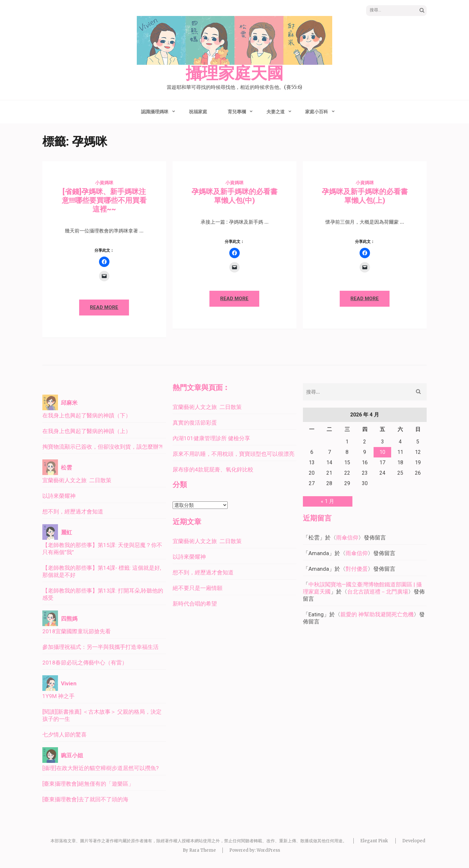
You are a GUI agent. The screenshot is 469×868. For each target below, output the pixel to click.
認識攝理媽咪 (155, 112)
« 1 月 (327, 501)
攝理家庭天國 (234, 74)
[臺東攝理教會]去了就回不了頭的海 (85, 799)
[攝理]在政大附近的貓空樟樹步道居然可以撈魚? (100, 768)
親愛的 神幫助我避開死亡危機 (377, 614)
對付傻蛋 (357, 569)
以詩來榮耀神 (59, 496)
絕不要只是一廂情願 (198, 588)
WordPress (268, 850)
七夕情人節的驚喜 (64, 735)
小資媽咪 (104, 183)
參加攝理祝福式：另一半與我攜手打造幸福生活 (100, 647)
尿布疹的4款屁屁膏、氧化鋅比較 (213, 469)
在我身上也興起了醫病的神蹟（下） (87, 415)
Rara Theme (203, 850)
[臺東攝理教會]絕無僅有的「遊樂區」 (88, 784)
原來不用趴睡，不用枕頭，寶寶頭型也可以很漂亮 (234, 454)
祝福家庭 (198, 112)
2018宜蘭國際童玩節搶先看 (77, 631)
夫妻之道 (276, 112)
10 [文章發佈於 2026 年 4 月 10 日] (382, 452)
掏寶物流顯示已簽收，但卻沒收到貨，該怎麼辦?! (102, 447)
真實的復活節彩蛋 (195, 423)
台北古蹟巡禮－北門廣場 (378, 592)
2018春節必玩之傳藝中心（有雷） (85, 663)
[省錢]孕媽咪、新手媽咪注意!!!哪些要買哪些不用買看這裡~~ (104, 200)
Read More (104, 307)
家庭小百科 (317, 112)
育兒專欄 (237, 112)
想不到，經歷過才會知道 (73, 511)
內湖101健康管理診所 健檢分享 (211, 438)
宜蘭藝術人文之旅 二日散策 (77, 480)
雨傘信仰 (347, 538)
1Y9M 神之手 (58, 696)
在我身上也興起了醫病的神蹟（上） (87, 431)
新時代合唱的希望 (195, 604)
